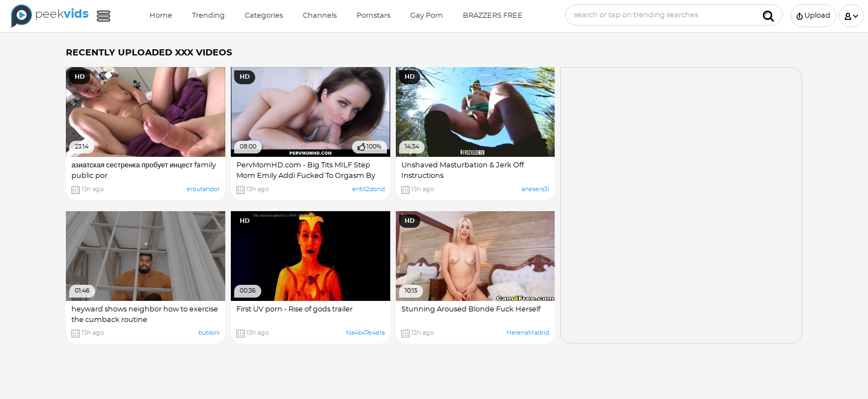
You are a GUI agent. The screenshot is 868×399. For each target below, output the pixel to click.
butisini (209, 333)
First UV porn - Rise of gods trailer (294, 310)
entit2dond (368, 189)
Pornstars (373, 16)
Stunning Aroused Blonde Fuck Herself (471, 310)
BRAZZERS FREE (493, 16)
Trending (208, 16)
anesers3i (535, 189)
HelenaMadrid (528, 333)
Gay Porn (427, 16)
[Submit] (768, 15)
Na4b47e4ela (365, 333)
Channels (320, 16)
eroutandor (203, 189)
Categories (264, 16)
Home (161, 16)
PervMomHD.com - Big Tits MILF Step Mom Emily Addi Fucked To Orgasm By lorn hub (306, 176)
